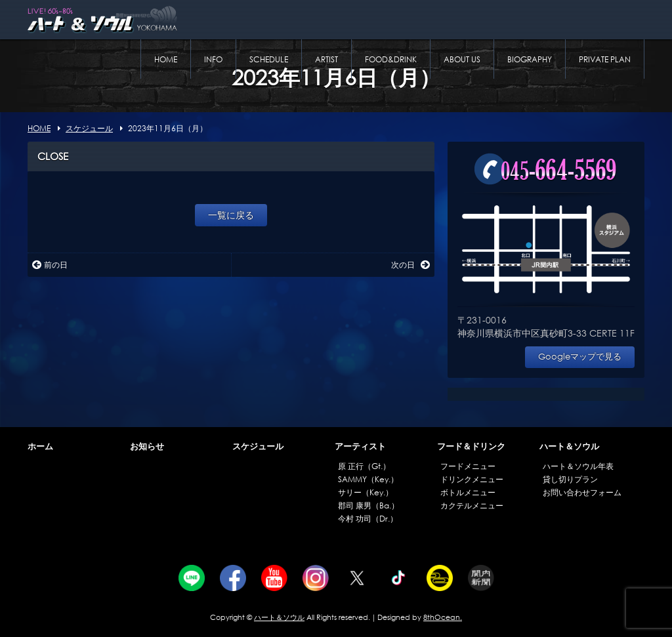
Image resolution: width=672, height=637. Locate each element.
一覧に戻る (231, 215)
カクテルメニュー (472, 505)
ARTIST (326, 59)
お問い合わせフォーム (582, 492)
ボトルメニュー (468, 492)
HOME (166, 59)
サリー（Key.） (366, 492)
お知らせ (147, 446)
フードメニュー (468, 466)
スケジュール (258, 446)
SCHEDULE (269, 59)
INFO (213, 59)
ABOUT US (462, 59)
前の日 (50, 265)
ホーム (40, 446)
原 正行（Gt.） (364, 466)
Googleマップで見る (580, 357)
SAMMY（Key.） (368, 479)
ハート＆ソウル (569, 446)
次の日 (410, 265)
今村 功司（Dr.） (368, 519)
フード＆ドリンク (471, 446)
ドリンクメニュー (472, 479)
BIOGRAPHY (530, 59)
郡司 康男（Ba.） (368, 505)
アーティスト (360, 446)
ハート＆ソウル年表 (578, 466)
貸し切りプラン (570, 479)
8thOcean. (443, 617)
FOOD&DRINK (391, 59)
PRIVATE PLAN (605, 59)
